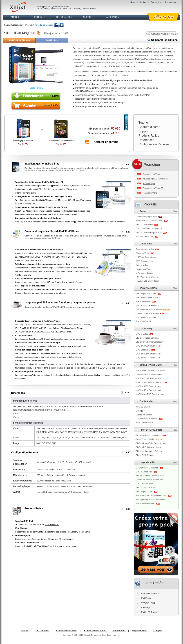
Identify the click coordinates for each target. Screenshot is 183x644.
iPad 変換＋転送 (148, 603)
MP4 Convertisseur (144, 261)
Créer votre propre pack (146, 217)
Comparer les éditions (164, 40)
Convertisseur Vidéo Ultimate (61, 141)
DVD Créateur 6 (143, 350)
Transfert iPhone (89, 9)
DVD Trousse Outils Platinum (149, 229)
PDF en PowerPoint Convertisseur (151, 443)
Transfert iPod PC (144, 321)
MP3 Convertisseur (144, 423)
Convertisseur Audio (95, 631)
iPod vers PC (72, 532)
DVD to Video (42, 9)
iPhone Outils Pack (145, 225)
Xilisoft (20, 25)
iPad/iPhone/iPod (149, 288)
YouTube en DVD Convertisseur (150, 394)
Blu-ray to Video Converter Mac (150, 476)
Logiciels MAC (147, 462)
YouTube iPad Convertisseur (149, 390)
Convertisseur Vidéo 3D (153, 188)
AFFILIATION (113, 17)
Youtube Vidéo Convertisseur (155, 179)
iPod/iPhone (119, 631)
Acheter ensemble (106, 142)
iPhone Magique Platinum (147, 305)
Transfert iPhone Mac (146, 503)
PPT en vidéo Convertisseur (149, 435)
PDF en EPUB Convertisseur (149, 447)
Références (146, 140)
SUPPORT (88, 17)
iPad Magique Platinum (19, 40)
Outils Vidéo (146, 244)
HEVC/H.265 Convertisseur (148, 281)
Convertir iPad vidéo (24, 546)
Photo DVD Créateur (145, 455)
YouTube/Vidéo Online (151, 365)
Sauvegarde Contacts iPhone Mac (151, 500)
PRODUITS (40, 17)
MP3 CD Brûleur (143, 407)
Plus (175, 211)
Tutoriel (144, 123)
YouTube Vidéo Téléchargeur (149, 378)
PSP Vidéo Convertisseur (147, 277)
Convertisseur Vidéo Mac (147, 468)
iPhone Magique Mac (145, 488)
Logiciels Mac (139, 631)
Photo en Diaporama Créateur (149, 451)
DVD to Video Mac (144, 472)
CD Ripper (141, 411)
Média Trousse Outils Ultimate (149, 221)
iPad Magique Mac (144, 492)
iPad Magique (52, 40)
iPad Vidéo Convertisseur (147, 297)
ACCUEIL (15, 17)
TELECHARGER (64, 17)
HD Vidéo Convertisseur (147, 257)
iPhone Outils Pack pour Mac (149, 233)
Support (144, 131)
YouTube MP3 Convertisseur (149, 386)
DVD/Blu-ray (146, 328)
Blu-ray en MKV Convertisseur (149, 342)
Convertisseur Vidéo (58, 9)
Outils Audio (146, 401)
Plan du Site (156, 2)
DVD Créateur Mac (144, 484)
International (171, 2)
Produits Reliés (149, 136)
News (133, 2)
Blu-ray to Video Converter (148, 338)
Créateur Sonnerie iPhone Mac (150, 480)
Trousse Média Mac (145, 236)
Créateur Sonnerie (144, 415)
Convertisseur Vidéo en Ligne (149, 374)
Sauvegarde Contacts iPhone (149, 309)
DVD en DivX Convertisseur (148, 346)
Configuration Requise (154, 144)
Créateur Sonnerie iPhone (148, 313)
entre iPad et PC (52, 525)
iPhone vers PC (54, 539)
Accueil (25, 631)
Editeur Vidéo (142, 265)
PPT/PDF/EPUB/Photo (151, 430)
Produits (29, 25)
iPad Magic (146, 598)
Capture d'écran (37, 88)
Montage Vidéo (143, 253)
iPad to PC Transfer (149, 612)
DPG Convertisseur (145, 273)
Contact (143, 2)
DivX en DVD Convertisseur (148, 354)
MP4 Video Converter (150, 593)
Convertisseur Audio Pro (147, 419)
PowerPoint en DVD (145, 439)
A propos (157, 631)
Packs (143, 211)
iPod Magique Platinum (146, 317)
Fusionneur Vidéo (144, 269)
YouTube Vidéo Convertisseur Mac (151, 496)
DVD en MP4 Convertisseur (148, 358)
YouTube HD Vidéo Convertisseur (151, 370)
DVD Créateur (74, 9)
